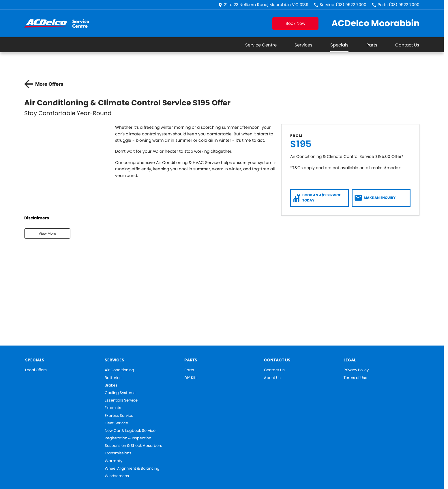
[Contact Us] (263, 5)
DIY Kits (191, 378)
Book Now (295, 23)
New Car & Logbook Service (130, 431)
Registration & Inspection (128, 438)
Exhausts (113, 408)
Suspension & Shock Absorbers (133, 446)
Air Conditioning (119, 370)
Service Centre (261, 45)
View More (47, 233)
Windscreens (117, 476)
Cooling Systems (120, 393)
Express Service (119, 416)
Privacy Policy (356, 370)
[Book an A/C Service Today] (320, 198)
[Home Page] (57, 24)
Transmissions (118, 453)
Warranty (114, 461)
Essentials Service (121, 400)
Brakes (111, 385)
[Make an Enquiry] (381, 198)
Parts (372, 45)
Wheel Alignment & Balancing (132, 469)
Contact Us (407, 45)
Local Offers (36, 370)
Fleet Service (116, 423)
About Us (272, 378)
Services (303, 45)
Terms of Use (355, 378)
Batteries (113, 378)
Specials (339, 45)
